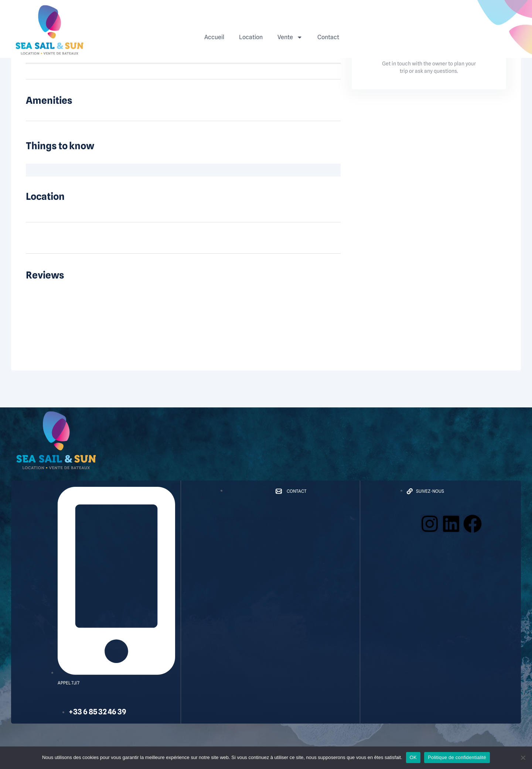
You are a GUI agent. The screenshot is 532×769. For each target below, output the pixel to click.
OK (413, 757)
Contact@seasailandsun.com (253, 518)
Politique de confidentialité (457, 757)
